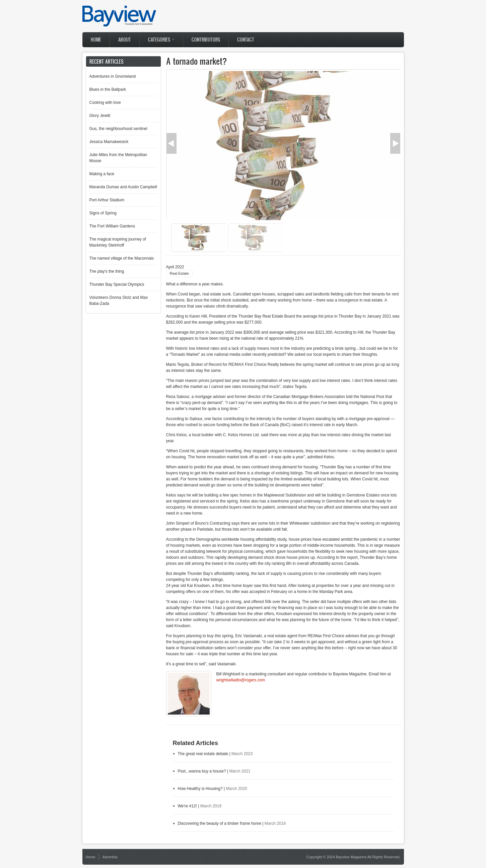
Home (96, 40)
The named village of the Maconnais (122, 258)
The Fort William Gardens (112, 226)
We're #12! (187, 806)
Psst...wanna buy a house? (202, 771)
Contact (246, 40)
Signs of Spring (103, 213)
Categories (161, 40)
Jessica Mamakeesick (109, 142)
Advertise (110, 857)
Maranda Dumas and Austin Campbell (123, 187)
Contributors (206, 40)
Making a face (102, 174)
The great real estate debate (203, 754)
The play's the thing (107, 271)
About (125, 40)
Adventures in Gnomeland (113, 76)
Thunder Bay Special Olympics (117, 284)
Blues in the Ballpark (108, 89)
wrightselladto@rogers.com (241, 680)
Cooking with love (105, 103)
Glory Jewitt (100, 116)
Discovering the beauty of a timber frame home (220, 823)
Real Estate (179, 273)
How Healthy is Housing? (200, 789)
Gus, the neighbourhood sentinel (118, 129)
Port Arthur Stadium (107, 200)
